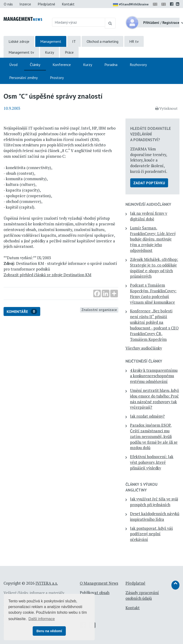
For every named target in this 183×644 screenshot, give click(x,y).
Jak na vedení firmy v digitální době (149, 216)
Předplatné (46, 4)
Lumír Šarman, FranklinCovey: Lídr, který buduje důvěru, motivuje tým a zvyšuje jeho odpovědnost (153, 239)
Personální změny (23, 78)
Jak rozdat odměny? (147, 416)
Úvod (13, 65)
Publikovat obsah (95, 593)
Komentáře (22, 312)
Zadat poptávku (149, 183)
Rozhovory (138, 65)
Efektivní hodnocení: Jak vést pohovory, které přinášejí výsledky (152, 462)
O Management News (99, 583)
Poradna (111, 65)
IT (74, 41)
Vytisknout (166, 108)
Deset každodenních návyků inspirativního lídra (155, 517)
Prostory (57, 78)
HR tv (134, 41)
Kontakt (68, 4)
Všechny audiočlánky (144, 348)
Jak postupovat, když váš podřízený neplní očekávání (151, 534)
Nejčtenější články (144, 361)
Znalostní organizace (99, 310)
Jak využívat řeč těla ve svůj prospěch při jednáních (154, 502)
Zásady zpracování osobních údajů (142, 596)
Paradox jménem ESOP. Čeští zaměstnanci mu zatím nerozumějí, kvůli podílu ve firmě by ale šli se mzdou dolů (154, 436)
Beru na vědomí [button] (49, 631)
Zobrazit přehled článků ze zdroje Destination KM (47, 275)
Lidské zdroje (19, 41)
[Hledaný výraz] (79, 22)
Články (35, 65)
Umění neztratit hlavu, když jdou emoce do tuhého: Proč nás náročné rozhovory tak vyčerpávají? (154, 399)
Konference (62, 65)
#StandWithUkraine (131, 5)
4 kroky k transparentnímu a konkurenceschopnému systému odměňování (154, 376)
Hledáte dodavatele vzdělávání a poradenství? (151, 134)
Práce (69, 52)
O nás (8, 4)
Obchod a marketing (103, 41)
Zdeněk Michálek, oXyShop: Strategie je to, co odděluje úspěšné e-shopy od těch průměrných (154, 268)
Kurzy (49, 52)
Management (51, 41)
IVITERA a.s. (47, 583)
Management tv (21, 52)
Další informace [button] (42, 619)
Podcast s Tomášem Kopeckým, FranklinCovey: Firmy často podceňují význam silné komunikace (153, 294)
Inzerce (25, 4)
